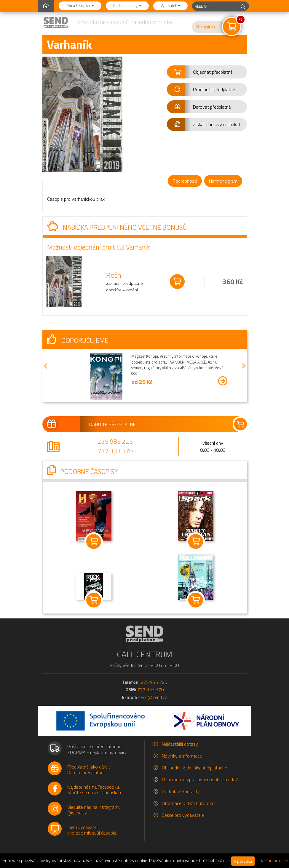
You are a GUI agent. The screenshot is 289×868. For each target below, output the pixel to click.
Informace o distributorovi (187, 803)
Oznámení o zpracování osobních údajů (200, 779)
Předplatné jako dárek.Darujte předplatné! (89, 770)
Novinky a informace (182, 756)
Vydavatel (169, 6)
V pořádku (243, 861)
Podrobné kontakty (181, 791)
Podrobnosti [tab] (185, 181)
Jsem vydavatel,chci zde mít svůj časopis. (92, 830)
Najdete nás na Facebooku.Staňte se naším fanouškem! (95, 790)
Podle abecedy (126, 6)
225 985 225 (115, 441)
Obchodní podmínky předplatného (195, 768)
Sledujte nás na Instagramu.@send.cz (94, 810)
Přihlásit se (206, 27)
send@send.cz (153, 697)
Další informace (274, 861)
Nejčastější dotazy (180, 744)
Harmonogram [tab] (223, 181)
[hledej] (243, 6)
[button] (207, 72)
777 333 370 (115, 451)
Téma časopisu (78, 6)
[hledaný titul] (215, 6)
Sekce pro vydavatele (183, 815)
